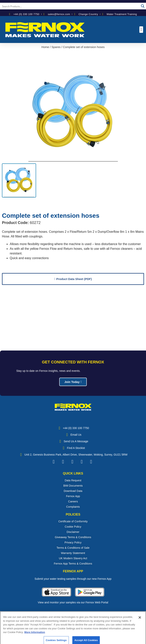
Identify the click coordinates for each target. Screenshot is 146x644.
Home (45, 47)
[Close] (140, 621)
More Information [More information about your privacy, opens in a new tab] (35, 636)
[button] (141, 30)
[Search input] (70, 6)
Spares (56, 47)
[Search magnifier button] (143, 6)
